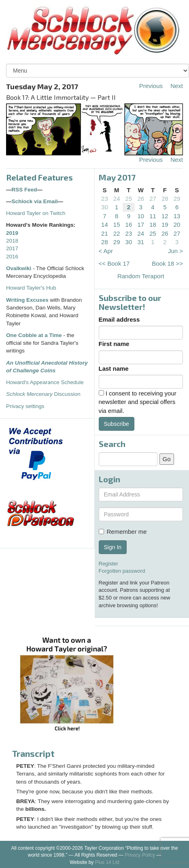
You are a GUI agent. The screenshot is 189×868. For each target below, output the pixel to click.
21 (105, 233)
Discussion (43, 394)
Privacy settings (25, 406)
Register (108, 564)
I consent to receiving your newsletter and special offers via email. (138, 402)
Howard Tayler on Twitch (36, 213)
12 (165, 216)
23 (105, 199)
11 (153, 216)
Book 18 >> (167, 263)
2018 (12, 241)
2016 (12, 257)
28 (165, 199)
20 (177, 225)
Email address (119, 319)
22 (117, 233)
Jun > (175, 251)
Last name (114, 368)
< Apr (106, 251)
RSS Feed (24, 190)
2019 (12, 233)
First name (114, 344)
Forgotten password (122, 571)
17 (141, 225)
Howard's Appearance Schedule (45, 382)
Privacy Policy (140, 855)
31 (141, 242)
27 (153, 199)
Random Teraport (141, 276)
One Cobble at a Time (34, 335)
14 (105, 225)
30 (105, 207)
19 (165, 225)
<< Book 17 (114, 263)
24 (117, 199)
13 (177, 216)
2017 (12, 248)
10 (141, 216)
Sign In (113, 547)
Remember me (123, 532)
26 (141, 199)
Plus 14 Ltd (107, 862)
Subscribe (117, 424)
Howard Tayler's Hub (31, 288)
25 (129, 199)
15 (117, 225)
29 (177, 199)
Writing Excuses (27, 300)
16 (129, 225)
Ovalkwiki (19, 268)
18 (153, 225)
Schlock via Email (35, 201)
